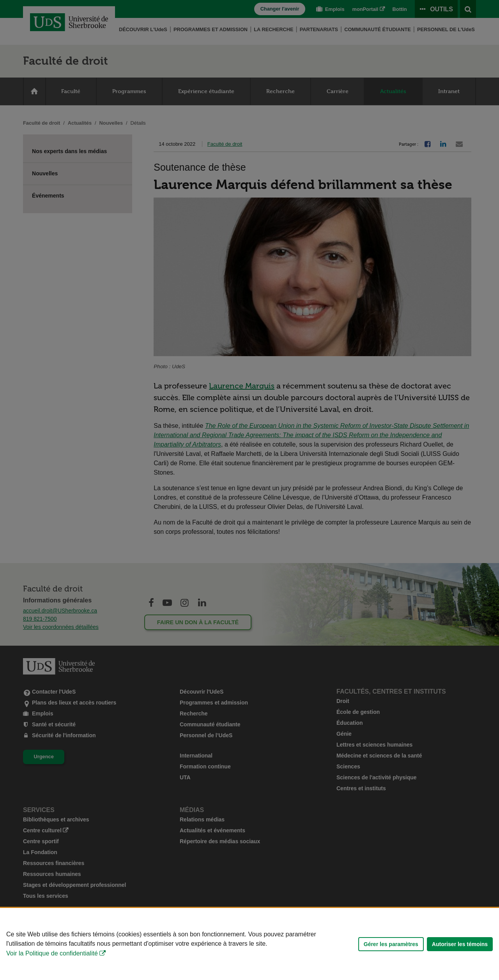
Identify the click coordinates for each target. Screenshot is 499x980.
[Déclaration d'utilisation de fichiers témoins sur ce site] (249, 944)
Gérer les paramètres (391, 944)
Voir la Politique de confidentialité (52, 953)
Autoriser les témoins (460, 944)
